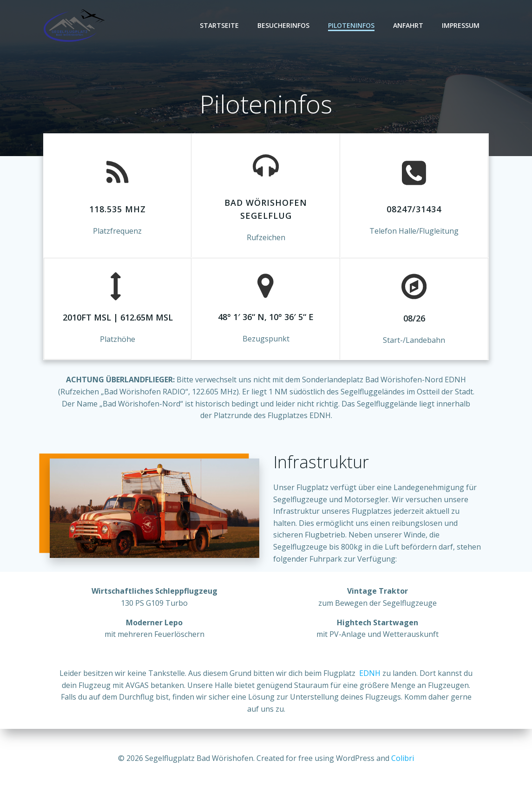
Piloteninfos (352, 25)
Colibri (403, 758)
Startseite (220, 25)
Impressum (461, 25)
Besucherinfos (284, 25)
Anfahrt (409, 25)
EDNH (370, 675)
